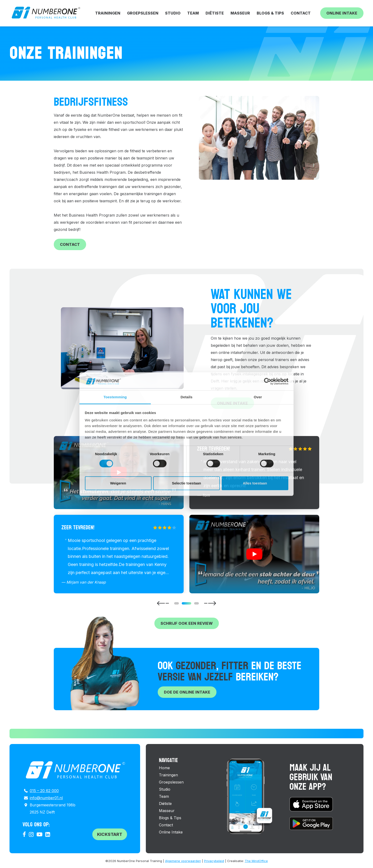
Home (164, 768)
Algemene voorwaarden (183, 861)
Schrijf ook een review (187, 623)
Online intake (232, 403)
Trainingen (108, 13)
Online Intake (342, 13)
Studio (173, 13)
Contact (301, 13)
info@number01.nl (46, 798)
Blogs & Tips (270, 13)
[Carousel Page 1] (177, 603)
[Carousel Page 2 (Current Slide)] (186, 603)
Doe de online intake (187, 692)
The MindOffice (256, 861)
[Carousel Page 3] (196, 603)
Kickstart (110, 834)
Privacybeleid (214, 861)
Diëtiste (215, 13)
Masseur (240, 13)
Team (193, 13)
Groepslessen (143, 13)
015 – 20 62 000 (44, 791)
